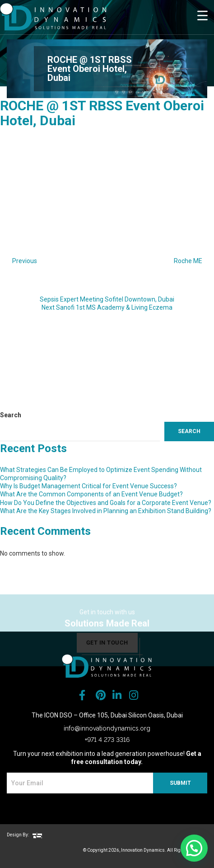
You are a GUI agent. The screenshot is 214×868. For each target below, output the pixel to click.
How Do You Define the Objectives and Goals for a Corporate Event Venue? (106, 503)
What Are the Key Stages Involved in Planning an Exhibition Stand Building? (106, 511)
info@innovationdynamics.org (107, 728)
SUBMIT (180, 783)
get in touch (107, 649)
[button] (194, 848)
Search (11, 415)
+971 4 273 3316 (107, 740)
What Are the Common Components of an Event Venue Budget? (91, 494)
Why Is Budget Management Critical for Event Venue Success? (88, 486)
